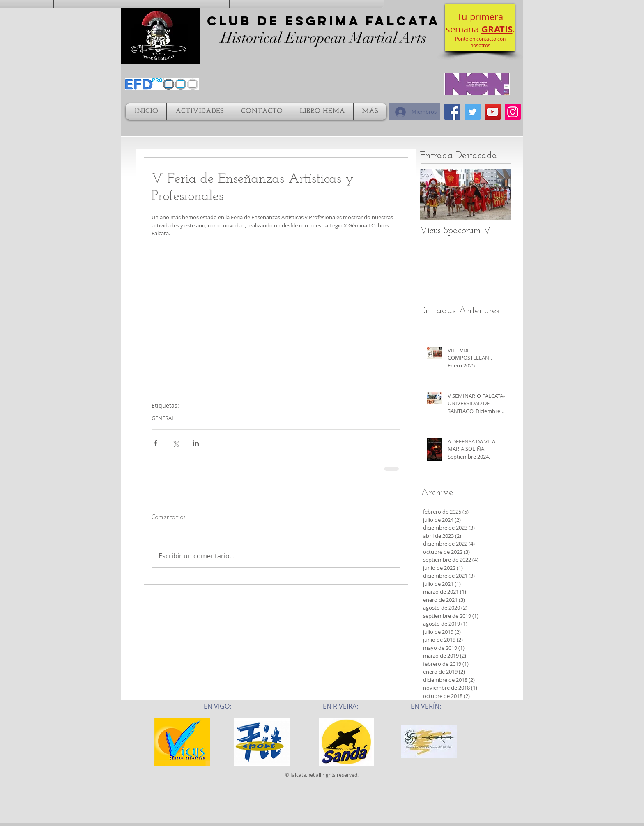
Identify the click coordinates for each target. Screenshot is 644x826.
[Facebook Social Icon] (452, 112)
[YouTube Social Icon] (493, 112)
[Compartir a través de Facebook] (155, 443)
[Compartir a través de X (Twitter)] (176, 443)
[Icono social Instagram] (513, 112)
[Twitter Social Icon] (473, 112)
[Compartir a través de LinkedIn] (196, 443)
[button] (480, 28)
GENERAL (163, 418)
